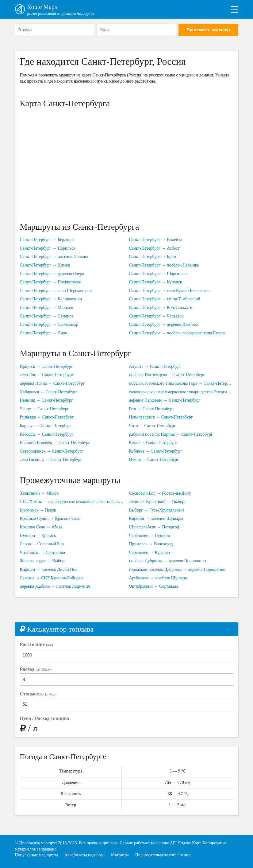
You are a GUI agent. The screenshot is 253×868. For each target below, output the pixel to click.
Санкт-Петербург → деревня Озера (52, 274)
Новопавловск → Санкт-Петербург (161, 417)
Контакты (120, 855)
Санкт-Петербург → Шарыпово (158, 274)
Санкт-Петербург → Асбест (154, 248)
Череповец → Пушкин (150, 536)
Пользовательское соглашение (163, 855)
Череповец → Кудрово (149, 553)
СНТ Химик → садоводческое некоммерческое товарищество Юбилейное (72, 502)
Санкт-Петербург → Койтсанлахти (161, 307)
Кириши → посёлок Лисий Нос (49, 569)
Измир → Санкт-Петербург (154, 459)
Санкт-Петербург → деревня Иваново (164, 324)
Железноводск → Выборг (43, 561)
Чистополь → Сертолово (42, 553)
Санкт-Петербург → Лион (44, 333)
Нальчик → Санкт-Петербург (47, 400)
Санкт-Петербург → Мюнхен (47, 307)
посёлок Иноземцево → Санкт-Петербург (167, 375)
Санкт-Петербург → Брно (153, 257)
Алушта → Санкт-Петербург (155, 366)
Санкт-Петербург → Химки (45, 265)
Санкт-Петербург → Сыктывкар (49, 324)
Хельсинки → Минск (39, 493)
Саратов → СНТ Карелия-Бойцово (51, 578)
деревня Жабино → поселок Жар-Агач (55, 586)
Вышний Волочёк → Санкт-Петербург (55, 443)
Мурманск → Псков (38, 510)
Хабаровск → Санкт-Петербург (49, 392)
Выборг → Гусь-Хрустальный (157, 510)
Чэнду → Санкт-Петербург (44, 409)
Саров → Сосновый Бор (42, 544)
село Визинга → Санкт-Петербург (51, 459)
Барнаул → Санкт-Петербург (46, 426)
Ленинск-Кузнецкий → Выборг (158, 502)
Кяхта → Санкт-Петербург (153, 443)
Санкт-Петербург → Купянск (156, 282)
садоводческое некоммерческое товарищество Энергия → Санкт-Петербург (181, 392)
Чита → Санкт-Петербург (153, 426)
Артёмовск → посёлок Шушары (159, 578)
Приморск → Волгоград (151, 544)
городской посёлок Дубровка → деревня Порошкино (177, 569)
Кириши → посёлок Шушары (156, 518)
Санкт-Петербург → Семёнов (47, 316)
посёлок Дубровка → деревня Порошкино (168, 561)
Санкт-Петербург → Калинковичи (51, 299)
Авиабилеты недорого (84, 855)
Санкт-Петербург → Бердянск (47, 240)
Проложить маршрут (208, 30)
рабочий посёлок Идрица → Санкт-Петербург (171, 434)
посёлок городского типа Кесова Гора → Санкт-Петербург (181, 383)
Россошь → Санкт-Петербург (47, 434)
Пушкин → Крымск (38, 536)
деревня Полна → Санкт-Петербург (52, 383)
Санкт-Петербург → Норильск (48, 248)
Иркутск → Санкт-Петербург (46, 366)
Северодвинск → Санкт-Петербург (52, 451)
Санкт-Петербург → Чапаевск (156, 316)
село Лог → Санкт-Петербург (47, 375)
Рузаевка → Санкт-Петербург (47, 417)
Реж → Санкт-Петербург (152, 409)
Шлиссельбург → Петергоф (154, 527)
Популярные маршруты (36, 855)
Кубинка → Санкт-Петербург (156, 451)
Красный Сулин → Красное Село (50, 518)
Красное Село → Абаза (41, 527)
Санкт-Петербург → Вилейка (156, 240)
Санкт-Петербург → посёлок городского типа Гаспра (177, 333)
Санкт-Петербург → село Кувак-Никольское (169, 291)
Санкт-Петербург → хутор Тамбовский (165, 299)
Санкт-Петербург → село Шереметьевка (57, 291)
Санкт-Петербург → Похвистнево (51, 282)
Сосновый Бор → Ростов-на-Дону (160, 493)
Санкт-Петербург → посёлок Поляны (54, 257)
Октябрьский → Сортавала (154, 586)
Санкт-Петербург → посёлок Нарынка (164, 265)
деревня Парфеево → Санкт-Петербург (165, 400)
